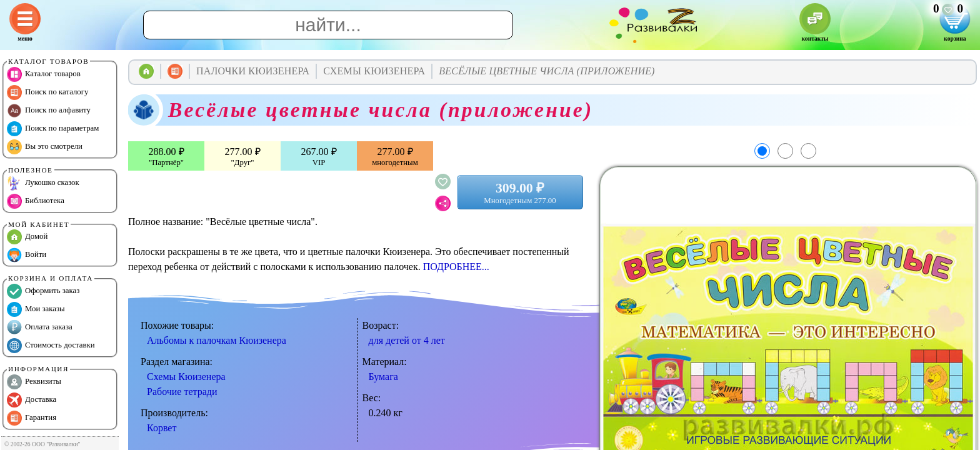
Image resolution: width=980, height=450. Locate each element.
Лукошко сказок (43, 183)
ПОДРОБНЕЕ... (456, 267)
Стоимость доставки (51, 346)
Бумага (383, 377)
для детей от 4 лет (407, 340)
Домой (27, 237)
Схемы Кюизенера (186, 377)
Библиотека (36, 201)
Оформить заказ (43, 291)
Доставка (32, 400)
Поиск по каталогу (47, 92)
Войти (27, 255)
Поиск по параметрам (53, 129)
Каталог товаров (44, 74)
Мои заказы (36, 309)
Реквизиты (34, 382)
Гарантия (32, 418)
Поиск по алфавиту (49, 111)
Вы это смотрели (45, 147)
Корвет (162, 428)
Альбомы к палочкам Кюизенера (217, 340)
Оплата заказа (40, 327)
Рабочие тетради (182, 392)
